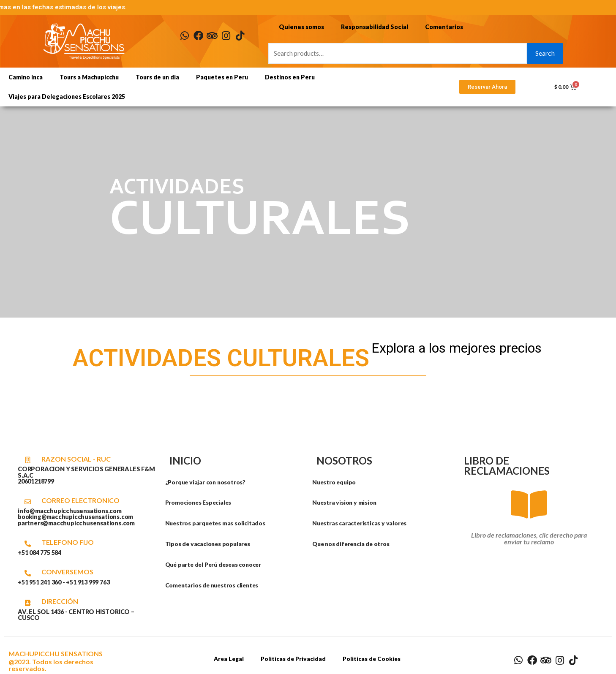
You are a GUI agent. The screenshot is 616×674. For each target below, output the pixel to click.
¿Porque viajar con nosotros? (207, 482)
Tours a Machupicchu (89, 77)
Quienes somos (301, 26)
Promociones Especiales (200, 502)
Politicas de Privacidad (293, 659)
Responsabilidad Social (373, 26)
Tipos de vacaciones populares (209, 544)
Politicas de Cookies (373, 659)
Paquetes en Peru (222, 77)
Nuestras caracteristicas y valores (361, 523)
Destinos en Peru (290, 77)
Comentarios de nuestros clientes (214, 585)
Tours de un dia (157, 77)
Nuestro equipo (335, 482)
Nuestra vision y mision (345, 502)
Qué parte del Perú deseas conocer (216, 564)
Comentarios (442, 26)
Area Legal (227, 659)
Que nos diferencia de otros (353, 544)
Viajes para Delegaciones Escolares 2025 (67, 96)
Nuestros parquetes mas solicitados (217, 523)
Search (545, 53)
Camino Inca (26, 77)
